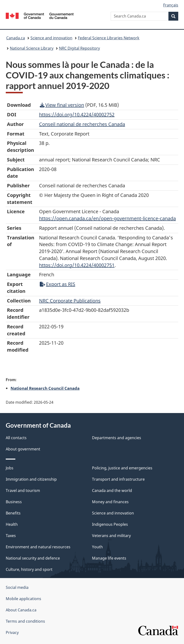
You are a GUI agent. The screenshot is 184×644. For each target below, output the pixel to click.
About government (23, 449)
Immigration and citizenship (31, 479)
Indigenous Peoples (110, 524)
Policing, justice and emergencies (122, 468)
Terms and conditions (25, 621)
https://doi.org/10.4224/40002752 (77, 115)
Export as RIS (57, 284)
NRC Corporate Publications (70, 301)
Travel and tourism (23, 490)
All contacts (16, 438)
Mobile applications (23, 599)
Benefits (13, 513)
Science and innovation (51, 38)
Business (14, 502)
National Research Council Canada (45, 388)
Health (12, 524)
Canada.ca (16, 38)
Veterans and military (111, 536)
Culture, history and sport (29, 569)
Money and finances (110, 502)
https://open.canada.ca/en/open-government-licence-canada (107, 218)
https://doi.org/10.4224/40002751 (77, 265)
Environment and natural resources (38, 547)
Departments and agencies (117, 438)
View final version (62, 105)
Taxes (11, 536)
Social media (17, 587)
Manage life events (109, 558)
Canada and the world (112, 490)
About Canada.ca (21, 610)
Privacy (12, 632)
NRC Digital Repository (79, 48)
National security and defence (33, 558)
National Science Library (32, 48)
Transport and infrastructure (118, 479)
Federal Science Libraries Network (109, 38)
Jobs (10, 468)
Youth (97, 547)
